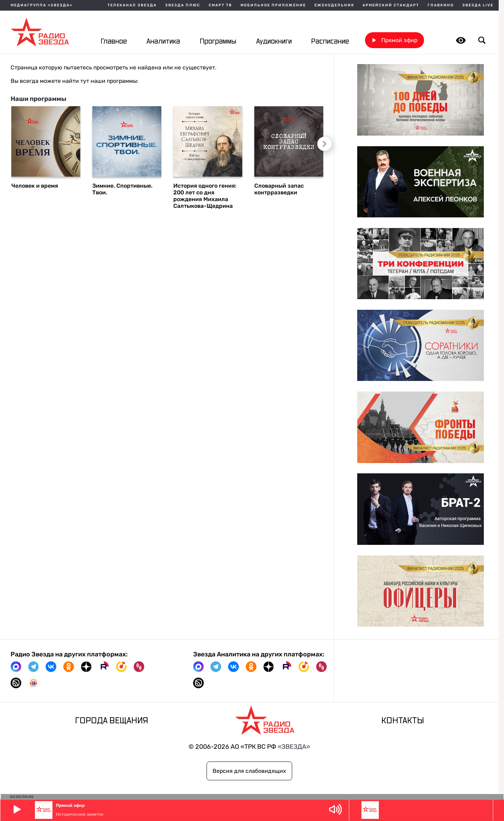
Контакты (403, 721)
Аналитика (163, 42)
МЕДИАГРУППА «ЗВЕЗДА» (42, 5)
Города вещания (112, 721)
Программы (218, 42)
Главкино (441, 5)
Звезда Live (478, 5)
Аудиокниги (274, 42)
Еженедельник (334, 5)
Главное (114, 42)
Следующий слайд (324, 145)
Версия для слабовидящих (249, 771)
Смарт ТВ (220, 5)
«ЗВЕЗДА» (294, 746)
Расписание (330, 42)
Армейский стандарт (391, 5)
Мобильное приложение (273, 5)
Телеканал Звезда (132, 5)
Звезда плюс (183, 5)
